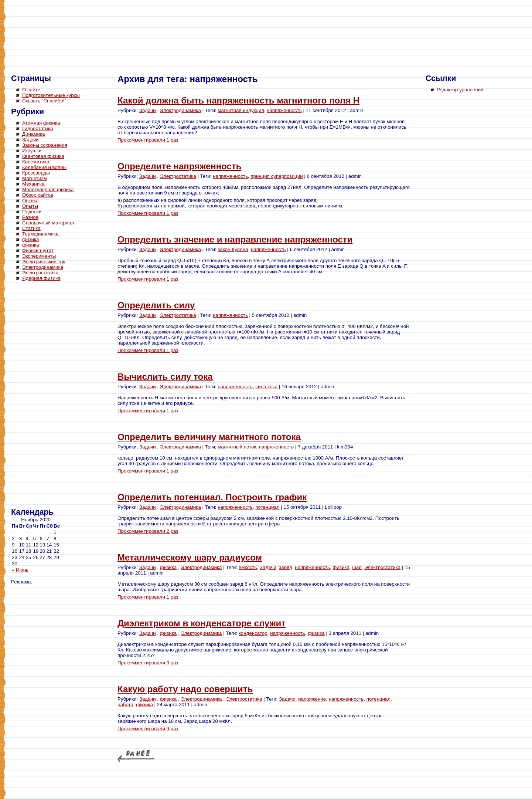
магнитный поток (237, 447)
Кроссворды (36, 173)
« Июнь (20, 570)
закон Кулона (233, 249)
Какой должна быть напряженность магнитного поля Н (238, 100)
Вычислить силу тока (165, 377)
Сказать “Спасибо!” (44, 101)
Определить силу (156, 305)
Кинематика (36, 162)
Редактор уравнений (460, 90)
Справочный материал (48, 223)
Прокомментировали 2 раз (148, 531)
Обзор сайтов (38, 195)
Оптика (30, 201)
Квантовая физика (43, 156)
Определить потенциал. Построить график (212, 497)
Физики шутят (38, 250)
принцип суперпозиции (277, 176)
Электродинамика (43, 267)
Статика (31, 228)
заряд (286, 567)
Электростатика (40, 273)
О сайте (31, 90)
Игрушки (32, 151)
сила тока (266, 387)
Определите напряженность (179, 166)
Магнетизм (35, 178)
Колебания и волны (44, 167)
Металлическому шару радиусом (190, 557)
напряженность (284, 110)
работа (125, 705)
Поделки (32, 212)
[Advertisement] (41, 396)
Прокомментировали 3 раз (148, 663)
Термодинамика (40, 234)
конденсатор (253, 633)
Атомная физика (41, 123)
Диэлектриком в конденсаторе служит (202, 623)
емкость (248, 567)
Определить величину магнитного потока (209, 437)
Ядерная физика (41, 278)
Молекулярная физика (48, 189)
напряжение (312, 699)
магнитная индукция (241, 110)
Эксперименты (39, 256)
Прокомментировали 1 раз (148, 140)
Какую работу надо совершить (185, 689)
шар (357, 567)
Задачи (30, 140)
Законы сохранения (45, 145)
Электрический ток (44, 262)
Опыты (30, 206)
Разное (30, 217)
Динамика (33, 134)
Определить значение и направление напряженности (235, 239)
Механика (33, 184)
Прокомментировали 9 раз (148, 729)
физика (31, 239)
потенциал (267, 507)
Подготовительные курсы (51, 95)
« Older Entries (136, 756)
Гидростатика (37, 128)
